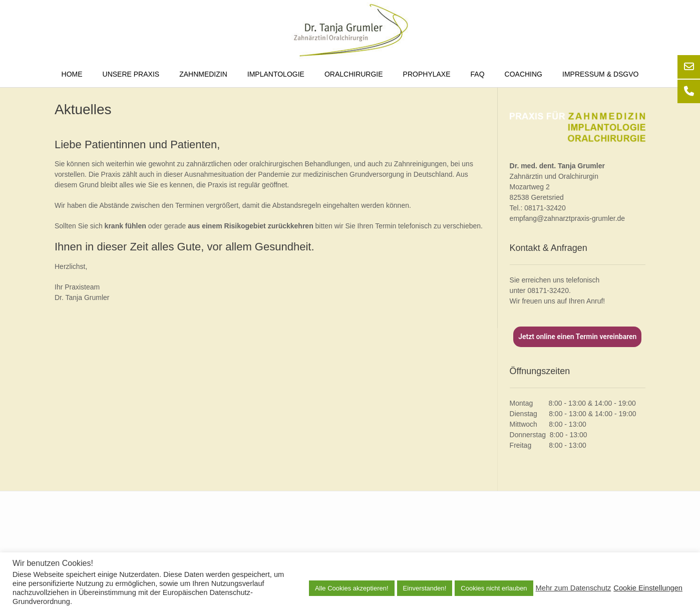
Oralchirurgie (354, 74)
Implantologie (276, 74)
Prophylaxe (427, 74)
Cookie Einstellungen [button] (648, 588)
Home (72, 74)
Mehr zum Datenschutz (574, 588)
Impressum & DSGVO (600, 74)
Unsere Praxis (131, 74)
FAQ (478, 74)
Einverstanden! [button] (425, 588)
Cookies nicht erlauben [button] (494, 588)
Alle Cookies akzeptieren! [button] (352, 588)
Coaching (523, 74)
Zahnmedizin (203, 74)
